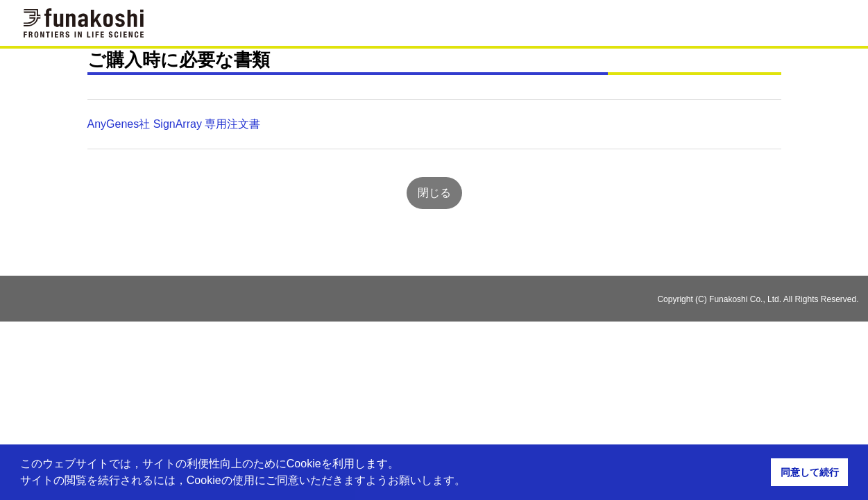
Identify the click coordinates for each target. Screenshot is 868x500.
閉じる (434, 193)
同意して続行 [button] (810, 472)
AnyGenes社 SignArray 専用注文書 (174, 124)
